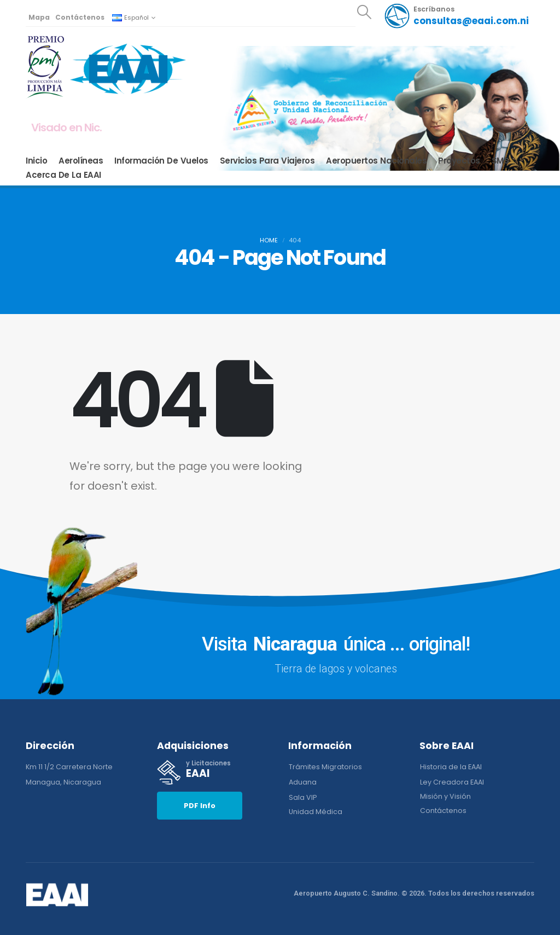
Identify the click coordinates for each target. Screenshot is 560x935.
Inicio (36, 161)
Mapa (39, 17)
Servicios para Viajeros (267, 161)
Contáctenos (80, 17)
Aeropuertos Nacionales (376, 161)
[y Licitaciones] (214, 772)
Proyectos (459, 161)
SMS (500, 161)
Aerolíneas (81, 161)
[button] (364, 12)
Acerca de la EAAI (63, 175)
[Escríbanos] (456, 16)
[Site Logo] (128, 68)
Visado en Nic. (66, 127)
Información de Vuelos (161, 161)
